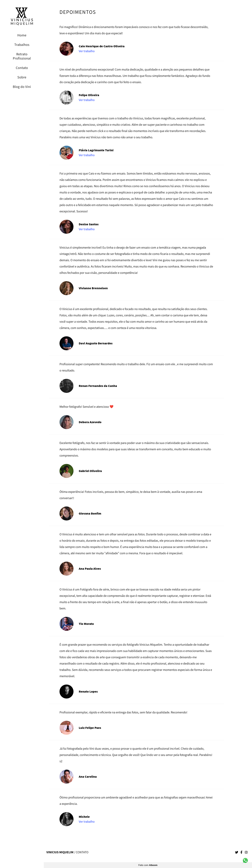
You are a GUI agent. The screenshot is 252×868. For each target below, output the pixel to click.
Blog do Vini (22, 87)
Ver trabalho (87, 51)
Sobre (22, 77)
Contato (22, 68)
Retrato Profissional (22, 56)
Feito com (148, 865)
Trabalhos (22, 45)
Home (22, 35)
